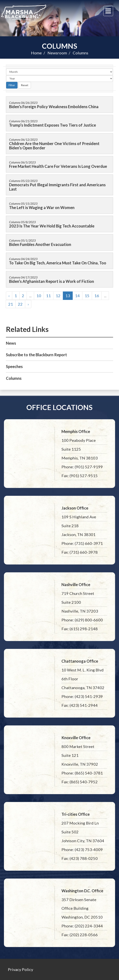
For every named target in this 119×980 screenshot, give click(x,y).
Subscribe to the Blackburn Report (36, 355)
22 (20, 304)
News (11, 343)
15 (87, 296)
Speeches (14, 366)
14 (77, 296)
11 (48, 296)
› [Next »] (28, 304)
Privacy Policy (20, 969)
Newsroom (57, 53)
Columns (60, 46)
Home (36, 53)
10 (39, 296)
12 (58, 296)
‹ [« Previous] (9, 296)
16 (97, 296)
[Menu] (108, 11)
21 (11, 304)
